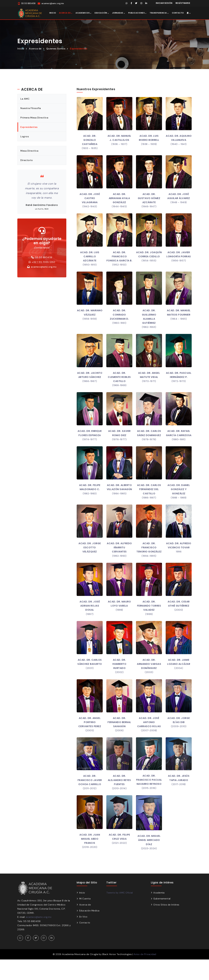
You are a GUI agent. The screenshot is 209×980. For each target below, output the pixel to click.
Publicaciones (137, 13)
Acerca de (65, 13)
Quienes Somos (56, 49)
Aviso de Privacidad (145, 975)
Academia (159, 913)
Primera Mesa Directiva (34, 118)
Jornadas (118, 13)
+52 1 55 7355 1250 (44, 262)
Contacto (178, 13)
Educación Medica (89, 931)
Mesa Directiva (30, 151)
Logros (25, 137)
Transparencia (158, 13)
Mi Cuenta (85, 919)
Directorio (27, 160)
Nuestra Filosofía (31, 108)
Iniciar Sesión (164, 3)
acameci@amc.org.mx (44, 267)
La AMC (25, 99)
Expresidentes (79, 49)
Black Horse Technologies (117, 975)
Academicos (83, 13)
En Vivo (83, 937)
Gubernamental (162, 919)
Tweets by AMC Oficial (120, 913)
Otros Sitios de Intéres (166, 925)
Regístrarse (183, 3)
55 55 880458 (44, 257)
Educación (101, 13)
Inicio (53, 13)
